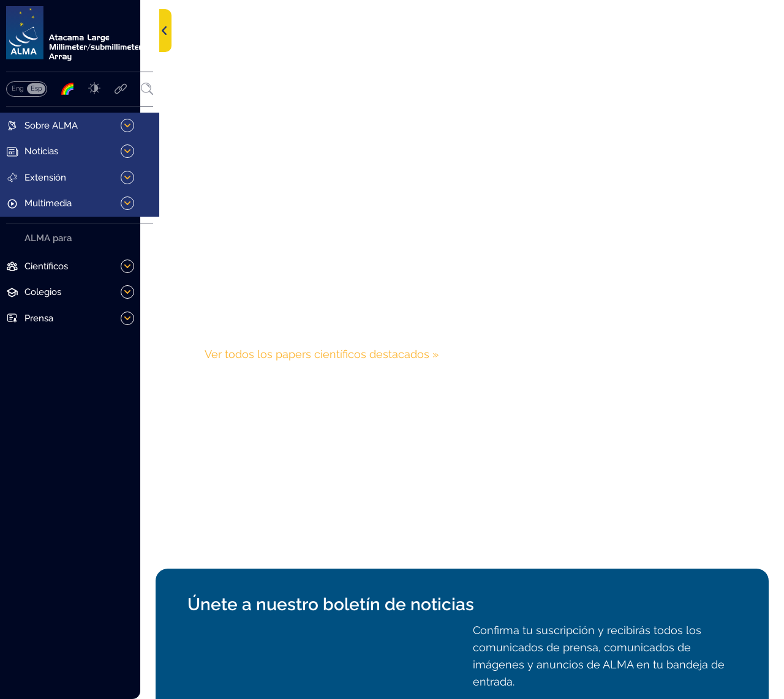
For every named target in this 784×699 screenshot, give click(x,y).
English (17, 90)
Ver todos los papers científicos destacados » (339, 354)
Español (36, 90)
